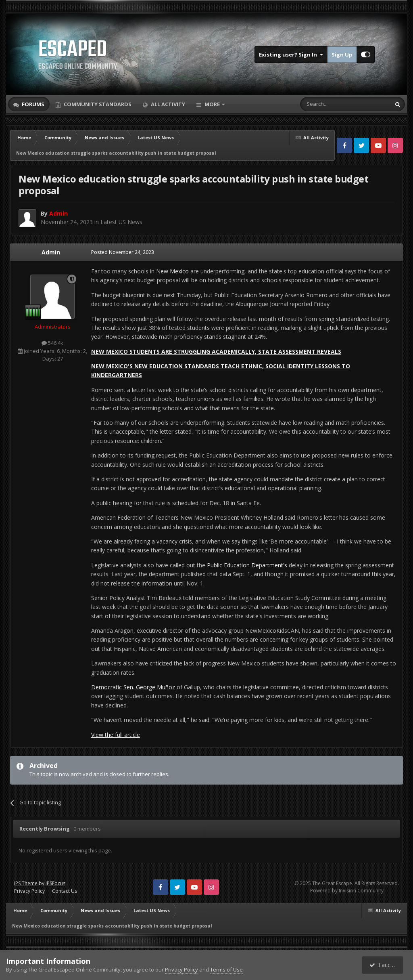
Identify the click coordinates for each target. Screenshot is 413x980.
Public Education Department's (247, 565)
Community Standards (97, 104)
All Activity (167, 104)
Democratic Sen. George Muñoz (133, 687)
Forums (32, 104)
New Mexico (172, 271)
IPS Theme (26, 883)
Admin (51, 252)
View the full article (116, 735)
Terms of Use (226, 970)
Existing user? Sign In (291, 55)
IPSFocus (55, 883)
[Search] (326, 104)
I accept (384, 965)
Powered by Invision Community (347, 891)
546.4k (52, 343)
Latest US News (121, 222)
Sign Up (342, 55)
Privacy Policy (29, 891)
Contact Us (65, 891)
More (212, 104)
